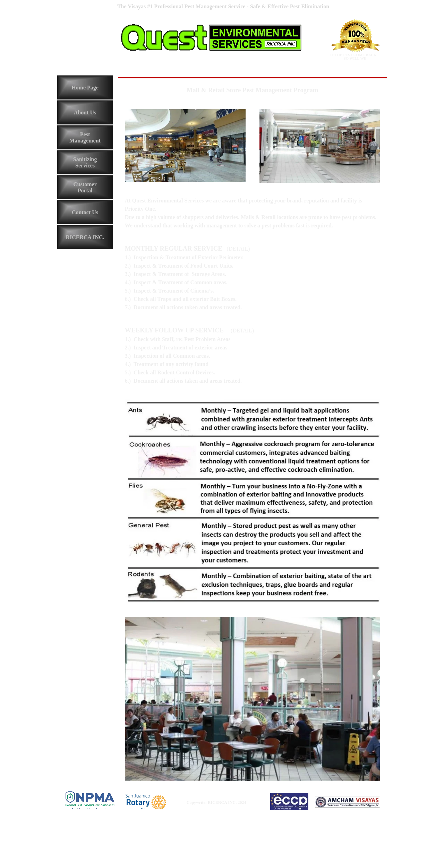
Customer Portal (85, 187)
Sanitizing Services (85, 162)
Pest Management (85, 137)
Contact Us (85, 212)
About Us (85, 112)
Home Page (85, 88)
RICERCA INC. (85, 237)
